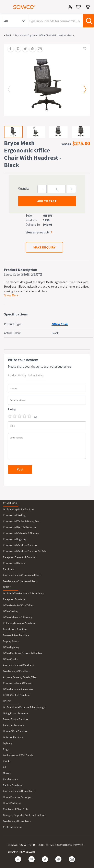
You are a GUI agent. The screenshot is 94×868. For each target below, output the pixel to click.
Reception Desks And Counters (20, 557)
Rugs (6, 749)
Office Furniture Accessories (18, 689)
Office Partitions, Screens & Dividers (22, 653)
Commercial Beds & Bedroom (19, 527)
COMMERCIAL (11, 503)
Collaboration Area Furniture (19, 623)
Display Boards (11, 641)
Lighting (8, 743)
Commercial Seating (14, 515)
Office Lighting (11, 647)
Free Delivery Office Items (17, 671)
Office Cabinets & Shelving (17, 617)
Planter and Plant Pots (16, 809)
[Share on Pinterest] (16, 49)
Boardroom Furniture (15, 629)
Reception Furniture (14, 599)
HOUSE (7, 701)
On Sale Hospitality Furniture (19, 509)
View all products (38, 232)
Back (9, 35)
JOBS (41, 845)
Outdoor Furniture (13, 737)
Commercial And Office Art (18, 683)
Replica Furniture (12, 785)
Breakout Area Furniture (16, 635)
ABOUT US (30, 845)
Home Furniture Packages (17, 797)
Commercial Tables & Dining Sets (21, 521)
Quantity (24, 188)
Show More (11, 295)
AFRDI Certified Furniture (16, 695)
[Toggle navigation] (5, 8)
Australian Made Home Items (19, 791)
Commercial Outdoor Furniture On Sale (25, 551)
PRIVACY (78, 845)
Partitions (8, 569)
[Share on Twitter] (24, 49)
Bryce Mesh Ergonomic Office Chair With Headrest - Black (45, 35)
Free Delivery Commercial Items (20, 581)
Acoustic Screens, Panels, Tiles (20, 677)
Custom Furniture (13, 827)
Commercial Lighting (15, 539)
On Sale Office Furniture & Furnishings (24, 593)
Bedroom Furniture (13, 725)
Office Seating (11, 611)
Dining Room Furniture (16, 719)
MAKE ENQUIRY (44, 247)
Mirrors (7, 773)
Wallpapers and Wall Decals (18, 755)
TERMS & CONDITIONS (59, 845)
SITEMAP (13, 852)
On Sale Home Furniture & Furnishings (24, 707)
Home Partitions (12, 803)
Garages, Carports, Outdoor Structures (24, 815)
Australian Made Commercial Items (22, 575)
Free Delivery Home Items (17, 821)
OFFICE (7, 587)
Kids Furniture (10, 779)
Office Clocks (10, 659)
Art (5, 767)
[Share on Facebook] (9, 49)
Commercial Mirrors (14, 563)
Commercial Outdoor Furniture (20, 545)
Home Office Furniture (15, 731)
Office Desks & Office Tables (18, 605)
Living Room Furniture (15, 713)
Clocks (7, 761)
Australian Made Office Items (19, 665)
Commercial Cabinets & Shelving (21, 533)
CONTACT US (15, 845)
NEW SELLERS (28, 852)
